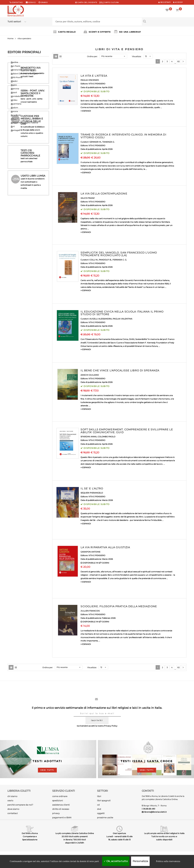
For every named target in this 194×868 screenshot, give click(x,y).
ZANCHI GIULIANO (90, 375)
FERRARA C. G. (120, 260)
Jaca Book (16, 115)
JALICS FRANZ (88, 198)
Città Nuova (17, 77)
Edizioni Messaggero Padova (24, 123)
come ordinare (60, 796)
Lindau (14, 100)
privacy (56, 813)
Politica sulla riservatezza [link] (168, 861)
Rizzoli (14, 92)
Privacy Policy (111, 726)
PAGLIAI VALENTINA (122, 319)
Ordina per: (92, 56)
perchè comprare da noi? (20, 805)
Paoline (14, 62)
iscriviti (97, 720)
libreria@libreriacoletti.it (155, 812)
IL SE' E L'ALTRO (92, 489)
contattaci (13, 813)
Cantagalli (16, 130)
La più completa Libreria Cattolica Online (75, 833)
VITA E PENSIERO (97, 84)
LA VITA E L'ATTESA (94, 76)
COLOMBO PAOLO (106, 437)
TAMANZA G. (108, 142)
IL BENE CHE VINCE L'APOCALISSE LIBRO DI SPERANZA (120, 371)
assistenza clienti (61, 805)
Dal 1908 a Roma (30, 833)
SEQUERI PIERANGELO (92, 493)
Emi (13, 126)
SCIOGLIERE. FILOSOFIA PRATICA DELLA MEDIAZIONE (119, 606)
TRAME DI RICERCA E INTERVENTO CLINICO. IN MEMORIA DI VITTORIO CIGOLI (123, 136)
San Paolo (16, 66)
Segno (14, 85)
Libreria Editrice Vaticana (22, 70)
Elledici (14, 81)
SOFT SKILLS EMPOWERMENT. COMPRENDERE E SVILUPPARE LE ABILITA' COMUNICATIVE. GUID (127, 431)
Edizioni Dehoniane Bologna (24, 74)
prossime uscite (105, 817)
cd (98, 805)
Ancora (14, 111)
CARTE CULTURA (109, 2)
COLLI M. (94, 260)
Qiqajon (15, 119)
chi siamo (12, 796)
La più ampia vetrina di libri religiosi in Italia (164, 833)
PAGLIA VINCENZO (90, 80)
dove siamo (13, 809)
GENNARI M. (95, 142)
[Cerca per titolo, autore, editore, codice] (164, 21)
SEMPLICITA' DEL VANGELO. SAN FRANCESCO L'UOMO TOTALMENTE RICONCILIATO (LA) (119, 254)
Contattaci (17, 2)
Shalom (14, 108)
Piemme (15, 89)
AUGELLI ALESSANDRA (101, 319)
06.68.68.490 (149, 809)
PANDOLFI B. (105, 260)
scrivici (32, 2)
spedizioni (58, 800)
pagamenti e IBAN (62, 817)
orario (44, 2)
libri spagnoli (104, 800)
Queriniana (16, 104)
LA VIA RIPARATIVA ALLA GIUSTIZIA (105, 547)
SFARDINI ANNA (89, 437)
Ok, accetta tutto (116, 861)
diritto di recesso (61, 809)
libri (99, 796)
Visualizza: (137, 56)
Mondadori (16, 96)
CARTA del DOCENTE (86, 2)
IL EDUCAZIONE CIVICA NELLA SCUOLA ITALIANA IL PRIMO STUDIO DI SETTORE (122, 313)
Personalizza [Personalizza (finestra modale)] (140, 861)
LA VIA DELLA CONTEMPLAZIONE (104, 194)
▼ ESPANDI (86, 111)
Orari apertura (119, 833)
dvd (99, 809)
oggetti (101, 813)
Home (10, 38)
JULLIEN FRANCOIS (90, 611)
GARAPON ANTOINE (90, 552)
